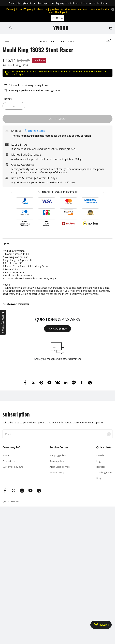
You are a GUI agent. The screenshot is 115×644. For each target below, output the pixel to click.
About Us (8, 455)
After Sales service (60, 467)
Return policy (57, 461)
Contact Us (9, 461)
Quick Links (104, 447)
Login (99, 461)
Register (101, 467)
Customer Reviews (13, 467)
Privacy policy (57, 472)
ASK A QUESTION (58, 329)
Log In (20, 74)
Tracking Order (104, 472)
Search (100, 455)
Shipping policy (58, 455)
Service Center (59, 447)
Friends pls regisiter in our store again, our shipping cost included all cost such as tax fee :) (58, 3)
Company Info (12, 447)
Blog (99, 478)
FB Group (58, 18)
